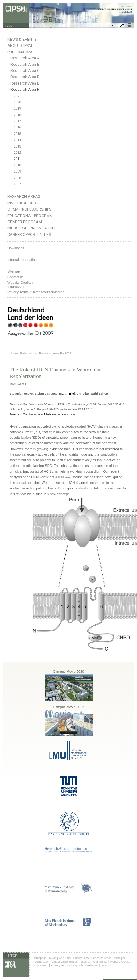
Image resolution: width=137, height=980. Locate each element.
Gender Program (25, 222)
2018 (17, 115)
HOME (9, 26)
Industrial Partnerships (32, 228)
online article (66, 414)
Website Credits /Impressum (20, 285)
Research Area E (25, 83)
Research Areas (24, 197)
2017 (17, 121)
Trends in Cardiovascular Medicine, (33, 414)
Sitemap (14, 271)
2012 (17, 153)
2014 (17, 140)
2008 (17, 178)
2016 (17, 127)
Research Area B (25, 65)
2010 (17, 165)
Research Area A (25, 58)
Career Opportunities (29, 235)
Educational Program (30, 216)
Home (14, 353)
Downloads (16, 248)
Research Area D (25, 77)
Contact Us (100, 962)
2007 (17, 184)
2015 (17, 134)
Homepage (40, 958)
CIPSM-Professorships (29, 209)
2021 (17, 96)
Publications (20, 52)
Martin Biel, (67, 394)
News (53, 958)
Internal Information (22, 260)
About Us (65, 958)
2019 (17, 109)
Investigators (22, 203)
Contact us (16, 277)
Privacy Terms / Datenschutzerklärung (36, 292)
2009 (17, 172)
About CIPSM (20, 46)
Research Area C (25, 71)
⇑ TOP (12, 956)
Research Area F (25, 90)
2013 (17, 147)
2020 (17, 102)
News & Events (22, 39)
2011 (17, 159)
